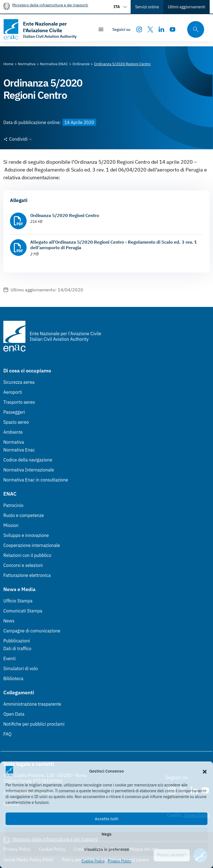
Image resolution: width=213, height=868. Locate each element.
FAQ (7, 734)
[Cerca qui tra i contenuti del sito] (194, 30)
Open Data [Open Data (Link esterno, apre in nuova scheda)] (14, 714)
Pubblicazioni (17, 641)
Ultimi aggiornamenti (187, 7)
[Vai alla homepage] (46, 29)
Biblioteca (13, 678)
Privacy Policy (120, 861)
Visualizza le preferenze (107, 849)
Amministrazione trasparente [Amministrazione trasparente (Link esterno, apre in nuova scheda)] (32, 704)
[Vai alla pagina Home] (8, 64)
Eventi (10, 658)
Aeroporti (13, 392)
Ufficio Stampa (18, 601)
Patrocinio (13, 505)
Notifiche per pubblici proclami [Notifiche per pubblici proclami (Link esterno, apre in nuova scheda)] (34, 724)
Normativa (14, 442)
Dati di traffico (17, 649)
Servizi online (147, 7)
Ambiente (13, 432)
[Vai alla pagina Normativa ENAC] (54, 64)
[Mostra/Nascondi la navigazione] (101, 29)
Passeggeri (14, 412)
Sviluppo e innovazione (26, 535)
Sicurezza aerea (19, 382)
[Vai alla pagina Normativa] (27, 64)
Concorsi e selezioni (23, 565)
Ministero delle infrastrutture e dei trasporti (50, 5)
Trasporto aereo (19, 402)
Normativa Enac (19, 450)
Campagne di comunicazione (32, 631)
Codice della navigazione (28, 460)
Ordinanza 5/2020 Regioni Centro (65, 215)
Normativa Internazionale (29, 470)
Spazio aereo (16, 422)
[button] (205, 771)
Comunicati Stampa (23, 611)
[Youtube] (173, 29)
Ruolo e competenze (24, 515)
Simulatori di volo (21, 668)
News (9, 621)
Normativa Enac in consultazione (36, 480)
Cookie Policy (93, 861)
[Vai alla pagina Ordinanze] (81, 64)
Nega (106, 834)
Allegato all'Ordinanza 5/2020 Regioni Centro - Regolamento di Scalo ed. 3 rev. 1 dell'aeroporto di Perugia (114, 245)
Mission (11, 525)
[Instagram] (139, 29)
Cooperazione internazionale (32, 545)
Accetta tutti (107, 819)
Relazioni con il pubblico (27, 555)
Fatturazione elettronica (27, 575)
